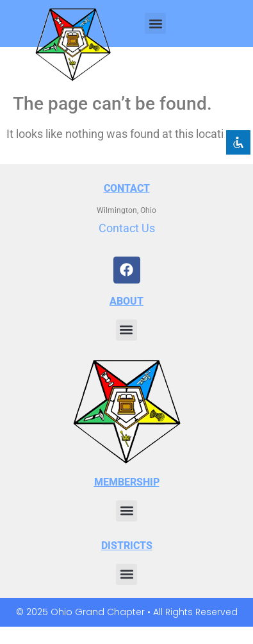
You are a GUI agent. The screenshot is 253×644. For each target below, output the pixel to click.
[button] (155, 23)
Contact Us (127, 228)
